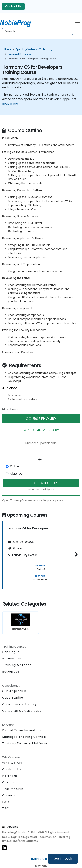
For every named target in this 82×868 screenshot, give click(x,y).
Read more (10, 104)
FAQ (6, 802)
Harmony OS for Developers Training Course (32, 59)
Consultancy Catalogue (22, 711)
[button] (75, 554)
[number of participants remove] (41, 448)
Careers (9, 795)
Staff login (41, 866)
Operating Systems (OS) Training (34, 49)
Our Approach (14, 691)
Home (8, 49)
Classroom (18, 474)
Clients (8, 782)
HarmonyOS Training (19, 54)
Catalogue (11, 652)
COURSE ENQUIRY (41, 419)
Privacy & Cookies (41, 859)
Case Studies (13, 698)
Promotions (12, 659)
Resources (11, 672)
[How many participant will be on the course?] (41, 454)
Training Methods (17, 665)
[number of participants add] (41, 460)
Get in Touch (63, 859)
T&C (6, 808)
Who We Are (13, 763)
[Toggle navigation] (78, 23)
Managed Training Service (24, 737)
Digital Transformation (21, 730)
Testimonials (13, 789)
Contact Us (13, 6)
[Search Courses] (38, 31)
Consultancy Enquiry (19, 704)
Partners (10, 776)
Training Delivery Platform (25, 743)
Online (15, 466)
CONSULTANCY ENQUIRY (41, 430)
